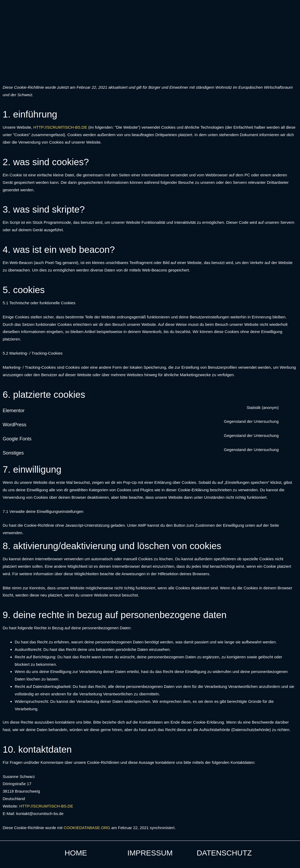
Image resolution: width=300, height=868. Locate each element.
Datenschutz (224, 853)
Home (76, 853)
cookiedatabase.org (87, 828)
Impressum (150, 853)
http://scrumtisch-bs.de (60, 127)
